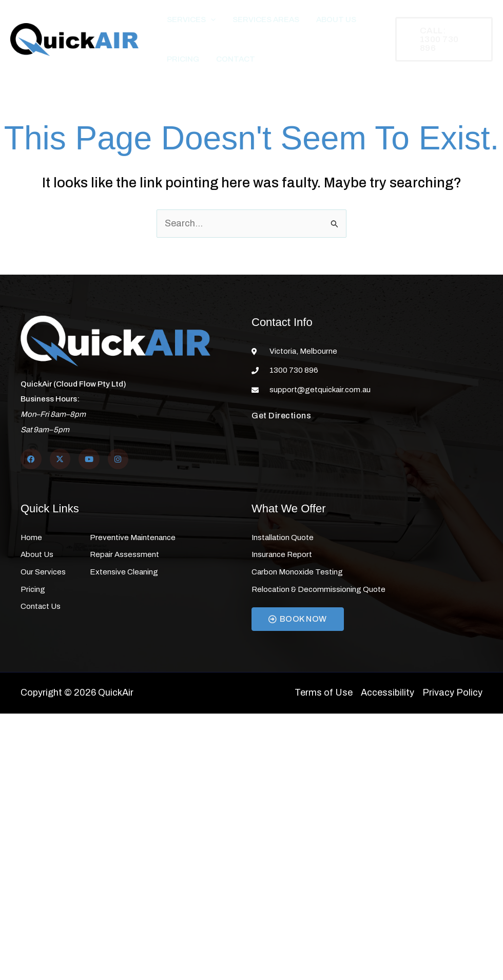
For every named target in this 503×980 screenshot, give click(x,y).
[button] (207, 23)
